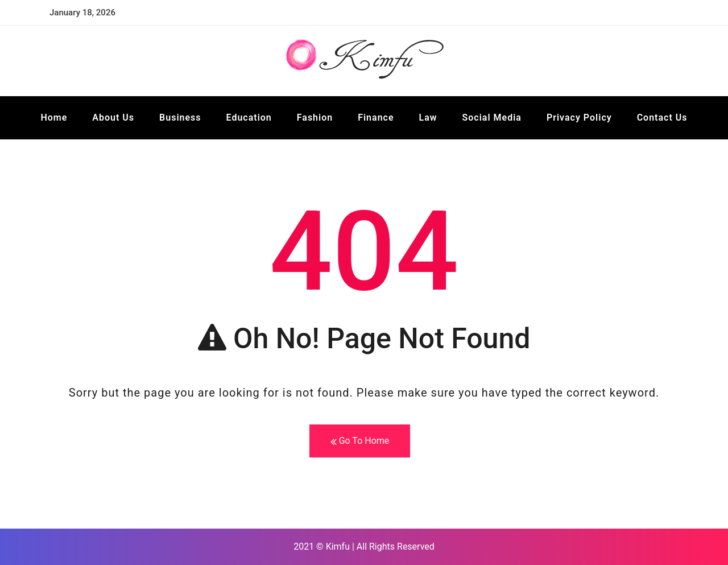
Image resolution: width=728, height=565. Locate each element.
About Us (113, 117)
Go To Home (360, 441)
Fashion (315, 117)
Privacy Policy (579, 117)
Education (249, 117)
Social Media (492, 117)
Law (428, 117)
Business (180, 117)
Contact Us (662, 117)
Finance (376, 117)
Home (54, 117)
